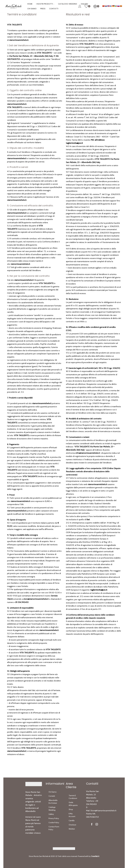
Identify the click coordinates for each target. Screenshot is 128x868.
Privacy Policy (54, 818)
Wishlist (72, 829)
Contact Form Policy (54, 828)
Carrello (72, 821)
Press (43, 9)
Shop (71, 809)
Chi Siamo (32, 9)
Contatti (54, 9)
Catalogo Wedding (68, 4)
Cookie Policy (54, 823)
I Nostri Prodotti (45, 4)
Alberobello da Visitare (53, 802)
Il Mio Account (72, 815)
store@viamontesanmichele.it (103, 811)
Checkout (72, 825)
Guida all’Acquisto (73, 804)
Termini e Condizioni (73, 797)
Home (30, 4)
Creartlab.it (95, 856)
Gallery (51, 814)
